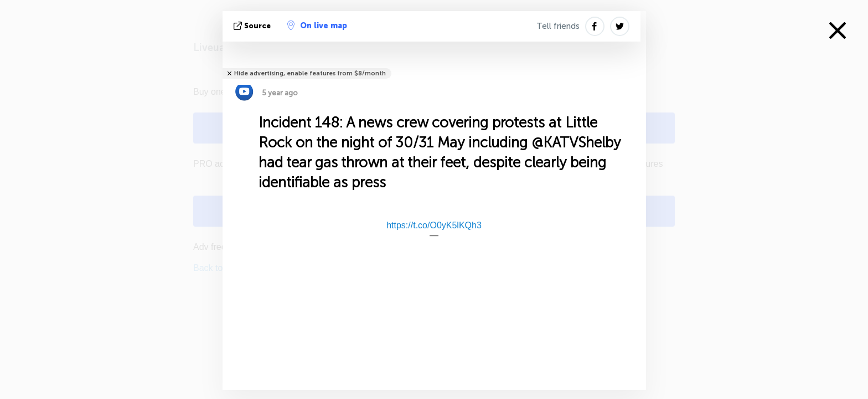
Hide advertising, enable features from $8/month (310, 73)
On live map (317, 25)
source (253, 26)
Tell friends (558, 26)
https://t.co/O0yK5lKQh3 (434, 225)
